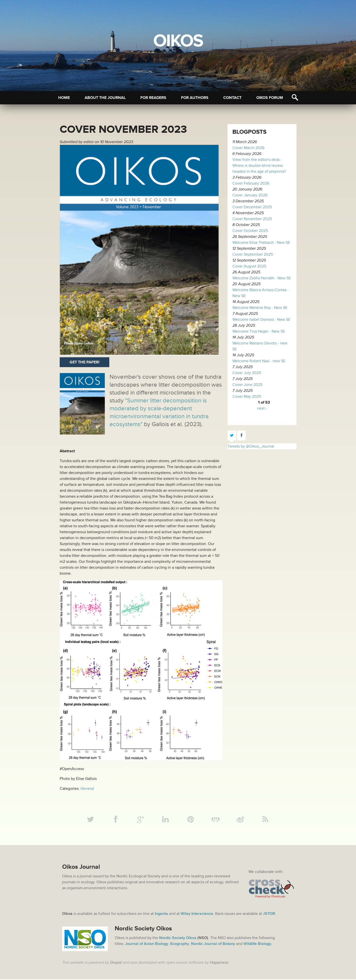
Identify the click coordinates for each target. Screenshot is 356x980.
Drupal (116, 963)
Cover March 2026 (248, 148)
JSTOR (269, 914)
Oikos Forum (270, 98)
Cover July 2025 (247, 373)
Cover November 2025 (252, 219)
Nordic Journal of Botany (213, 944)
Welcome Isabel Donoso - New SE (261, 320)
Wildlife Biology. (258, 944)
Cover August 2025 (249, 266)
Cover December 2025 (252, 207)
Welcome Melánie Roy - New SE (260, 308)
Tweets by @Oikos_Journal (251, 446)
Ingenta (161, 914)
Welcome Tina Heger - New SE (259, 331)
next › (262, 408)
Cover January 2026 (250, 195)
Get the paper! (84, 362)
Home (64, 98)
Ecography (180, 944)
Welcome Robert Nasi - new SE (259, 361)
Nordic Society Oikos (178, 939)
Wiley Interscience (197, 914)
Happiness (219, 963)
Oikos (178, 41)
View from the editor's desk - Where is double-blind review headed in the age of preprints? (259, 166)
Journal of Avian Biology (147, 944)
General (87, 789)
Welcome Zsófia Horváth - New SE (262, 278)
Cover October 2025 (250, 231)
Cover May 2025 (247, 396)
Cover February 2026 (251, 183)
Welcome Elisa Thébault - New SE (261, 243)
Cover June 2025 (247, 385)
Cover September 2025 (253, 254)
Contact (232, 98)
